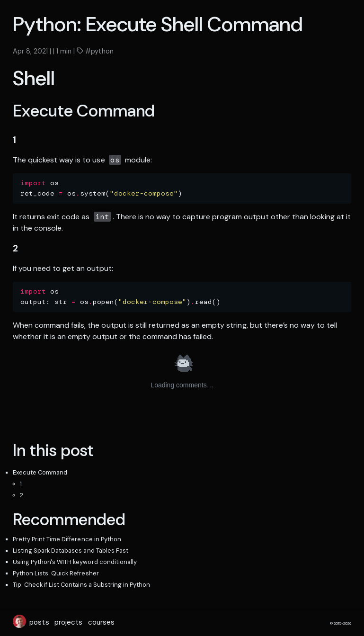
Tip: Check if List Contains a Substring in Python (81, 585)
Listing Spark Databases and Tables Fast (71, 551)
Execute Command (40, 472)
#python (98, 51)
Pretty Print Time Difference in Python (67, 539)
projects (68, 622)
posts (39, 622)
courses (101, 622)
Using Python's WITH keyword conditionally (75, 562)
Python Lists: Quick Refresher (56, 573)
